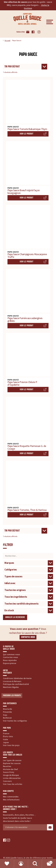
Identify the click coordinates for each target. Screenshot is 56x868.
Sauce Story (9, 772)
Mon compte (21, 864)
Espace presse (10, 663)
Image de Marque (11, 775)
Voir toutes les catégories (15, 721)
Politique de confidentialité (16, 684)
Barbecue (7, 718)
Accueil (7, 40)
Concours (7, 781)
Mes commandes (11, 797)
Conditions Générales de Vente (17, 678)
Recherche (35, 864)
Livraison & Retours (12, 681)
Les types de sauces (12, 760)
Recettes (7, 766)
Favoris (7, 864)
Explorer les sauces (12, 763)
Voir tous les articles (13, 784)
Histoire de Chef (10, 769)
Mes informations (11, 800)
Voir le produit (27, 134)
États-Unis (8, 736)
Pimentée (7, 712)
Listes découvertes (12, 778)
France (6, 733)
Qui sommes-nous (11, 654)
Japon (6, 742)
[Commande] (25, 67)
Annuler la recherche (15, 617)
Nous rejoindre (10, 660)
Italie (5, 739)
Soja (5, 715)
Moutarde (7, 709)
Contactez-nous (28, 637)
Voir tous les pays (11, 745)
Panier (47, 862)
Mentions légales (11, 687)
